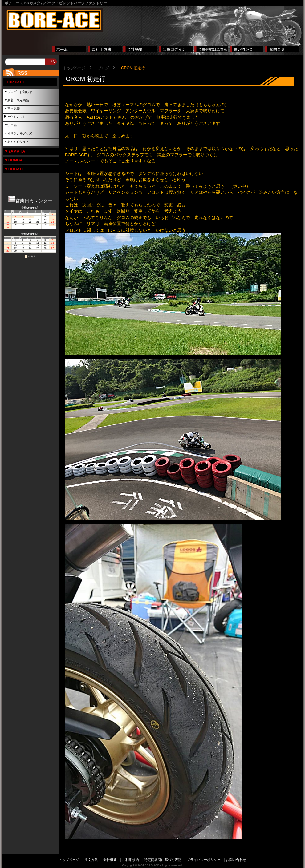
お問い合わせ (236, 860)
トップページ (74, 68)
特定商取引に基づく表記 (163, 860)
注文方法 (91, 860)
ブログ (103, 68)
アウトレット (16, 117)
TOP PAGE (16, 82)
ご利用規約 (130, 860)
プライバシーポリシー (204, 860)
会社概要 (110, 860)
